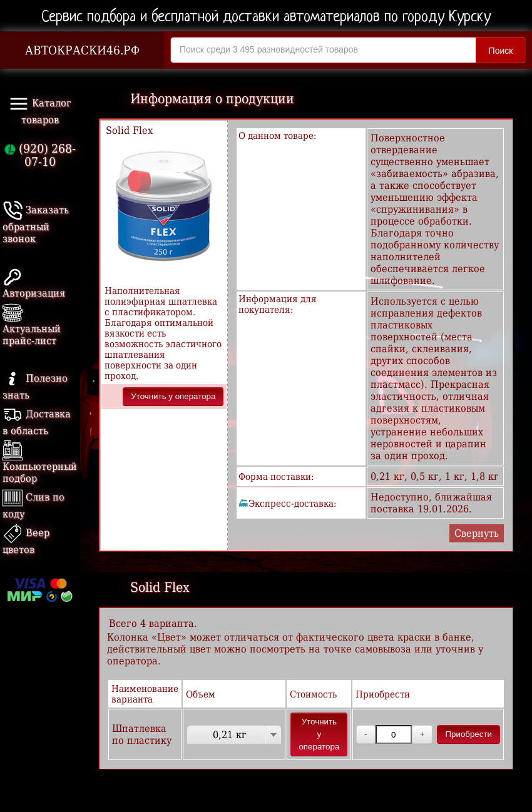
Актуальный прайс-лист (32, 326)
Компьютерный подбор (40, 464)
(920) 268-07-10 (40, 155)
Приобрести (468, 734)
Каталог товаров (40, 110)
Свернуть (477, 533)
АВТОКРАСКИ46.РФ (82, 50)
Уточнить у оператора (173, 396)
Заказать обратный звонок (36, 224)
